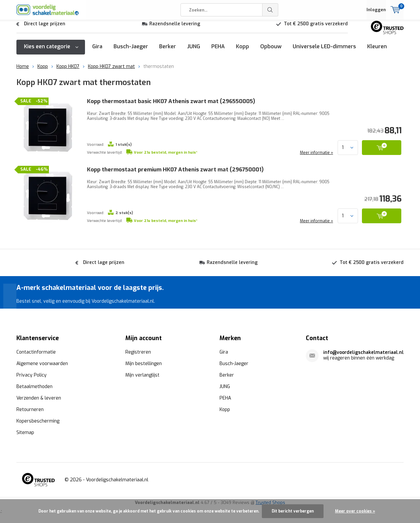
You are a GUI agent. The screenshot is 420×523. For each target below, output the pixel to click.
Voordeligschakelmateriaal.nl (117, 479)
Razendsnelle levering (175, 29)
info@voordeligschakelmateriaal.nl (363, 352)
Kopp (242, 51)
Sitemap (25, 432)
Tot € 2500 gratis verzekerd (316, 29)
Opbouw (271, 51)
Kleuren (377, 51)
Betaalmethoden (34, 386)
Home (23, 71)
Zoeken (270, 10)
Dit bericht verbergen (293, 511)
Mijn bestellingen (144, 363)
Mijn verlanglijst (142, 374)
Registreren (138, 351)
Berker (168, 51)
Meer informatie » (316, 158)
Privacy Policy (31, 374)
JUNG (194, 51)
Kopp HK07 (68, 71)
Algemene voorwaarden (42, 363)
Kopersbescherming (38, 420)
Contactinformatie (36, 351)
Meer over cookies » (355, 511)
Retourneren (30, 409)
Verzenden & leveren (39, 397)
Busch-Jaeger (131, 51)
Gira (97, 51)
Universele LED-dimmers (324, 51)
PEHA (218, 51)
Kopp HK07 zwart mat (111, 71)
